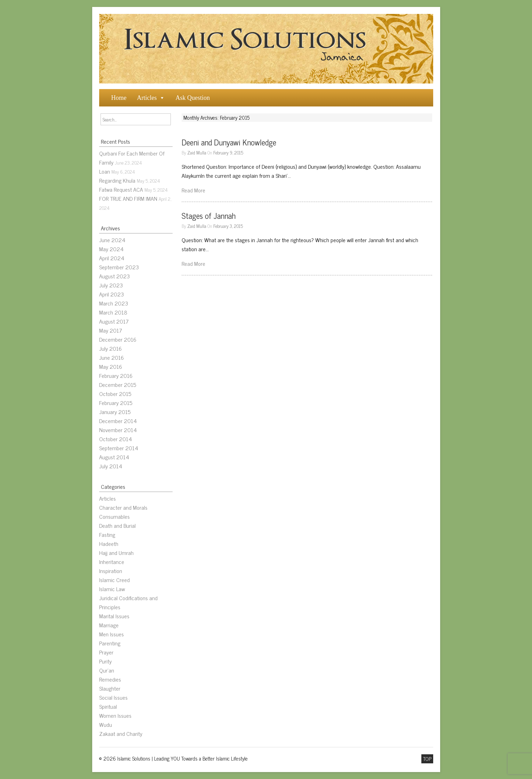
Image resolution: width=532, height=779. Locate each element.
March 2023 (114, 303)
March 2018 (113, 312)
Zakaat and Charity (121, 733)
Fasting (107, 534)
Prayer (106, 652)
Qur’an (107, 670)
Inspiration (111, 571)
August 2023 (114, 276)
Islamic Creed (114, 580)
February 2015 (116, 403)
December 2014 (118, 421)
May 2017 (111, 330)
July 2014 (111, 466)
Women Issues (115, 715)
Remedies (110, 679)
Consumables (114, 516)
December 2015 (118, 384)
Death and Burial (117, 525)
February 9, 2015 (228, 152)
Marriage (109, 625)
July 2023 (111, 285)
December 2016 (118, 339)
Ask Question (193, 98)
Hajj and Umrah (116, 553)
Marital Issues (114, 616)
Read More (193, 190)
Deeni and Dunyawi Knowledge (229, 142)
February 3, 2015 (228, 226)
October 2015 (115, 394)
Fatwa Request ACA (121, 189)
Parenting (110, 643)
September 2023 (119, 267)
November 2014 (118, 430)
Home (119, 98)
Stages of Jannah (209, 216)
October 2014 (116, 439)
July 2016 (110, 348)
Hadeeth (109, 543)
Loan (105, 171)
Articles (147, 98)
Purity (105, 661)
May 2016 (111, 366)
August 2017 (114, 321)
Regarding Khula (117, 180)
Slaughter (110, 688)
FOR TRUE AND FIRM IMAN (128, 198)
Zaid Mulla (197, 152)
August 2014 (114, 457)
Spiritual (108, 706)
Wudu (106, 724)
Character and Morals (123, 507)
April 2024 (112, 258)
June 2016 (112, 357)
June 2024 (112, 240)
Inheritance (112, 562)
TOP (427, 759)
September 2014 (119, 448)
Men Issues (112, 634)
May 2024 (111, 249)
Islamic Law (112, 589)
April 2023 (112, 294)
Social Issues (113, 697)
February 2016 (116, 375)
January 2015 (115, 412)
